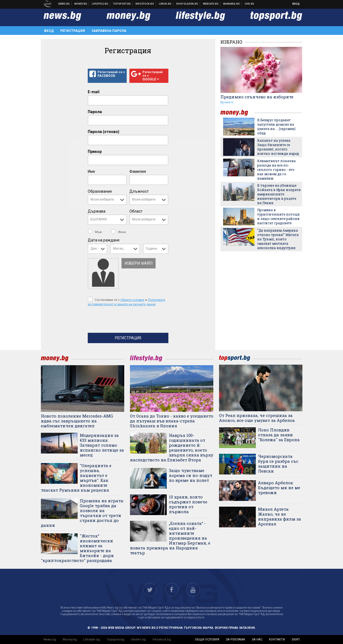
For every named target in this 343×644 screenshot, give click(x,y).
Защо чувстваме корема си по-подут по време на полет (191, 475)
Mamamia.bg (232, 4)
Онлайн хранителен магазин (187, 4)
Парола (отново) (104, 132)
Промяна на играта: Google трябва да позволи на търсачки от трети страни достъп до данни (82, 513)
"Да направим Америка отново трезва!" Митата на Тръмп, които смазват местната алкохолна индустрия (278, 239)
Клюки (100, 4)
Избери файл (139, 263)
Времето (227, 102)
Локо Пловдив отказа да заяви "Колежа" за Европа (279, 435)
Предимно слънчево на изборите (257, 97)
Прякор (95, 152)
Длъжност (139, 191)
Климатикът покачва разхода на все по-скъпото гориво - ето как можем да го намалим (276, 170)
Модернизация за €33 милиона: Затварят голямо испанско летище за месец (102, 445)
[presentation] (129, 321)
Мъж (95, 232)
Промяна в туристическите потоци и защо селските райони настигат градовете (278, 216)
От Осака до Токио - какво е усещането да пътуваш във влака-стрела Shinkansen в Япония (172, 421)
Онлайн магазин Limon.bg (165, 4)
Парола (95, 112)
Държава (97, 211)
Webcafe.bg (211, 4)
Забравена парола (109, 31)
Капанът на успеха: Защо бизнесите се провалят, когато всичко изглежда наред (278, 147)
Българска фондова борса (145, 4)
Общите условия (132, 300)
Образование (100, 191)
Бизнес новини (81, 4)
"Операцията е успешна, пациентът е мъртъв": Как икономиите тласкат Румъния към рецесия (76, 478)
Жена (118, 232)
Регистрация (73, 31)
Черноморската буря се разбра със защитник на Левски (278, 464)
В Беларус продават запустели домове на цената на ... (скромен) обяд (276, 126)
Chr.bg (249, 4)
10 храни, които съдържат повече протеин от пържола (188, 504)
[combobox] (107, 200)
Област (136, 211)
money (238, 113)
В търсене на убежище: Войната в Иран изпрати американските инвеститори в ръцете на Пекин (279, 194)
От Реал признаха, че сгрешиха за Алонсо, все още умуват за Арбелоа (257, 418)
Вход (296, 4)
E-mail (94, 92)
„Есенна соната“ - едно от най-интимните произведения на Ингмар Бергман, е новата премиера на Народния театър (170, 538)
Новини (64, 4)
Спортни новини (122, 4)
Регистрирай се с (107, 74)
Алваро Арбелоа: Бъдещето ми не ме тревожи (279, 488)
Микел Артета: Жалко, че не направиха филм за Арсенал (280, 516)
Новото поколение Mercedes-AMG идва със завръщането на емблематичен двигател (77, 421)
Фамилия (138, 171)
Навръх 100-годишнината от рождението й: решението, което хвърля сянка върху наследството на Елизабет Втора (172, 448)
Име (91, 171)
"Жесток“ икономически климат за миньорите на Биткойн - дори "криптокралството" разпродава (77, 548)
